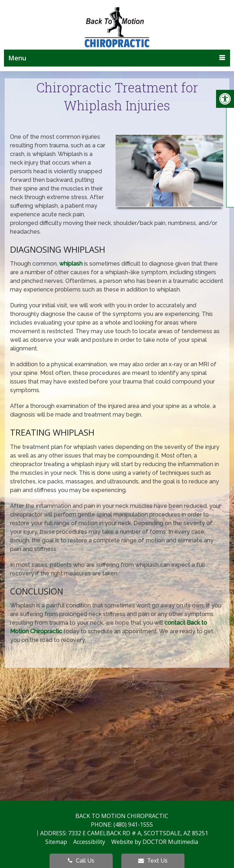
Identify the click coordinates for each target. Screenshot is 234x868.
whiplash (71, 264)
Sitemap (56, 842)
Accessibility (89, 842)
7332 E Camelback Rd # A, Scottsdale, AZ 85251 (138, 833)
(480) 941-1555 (133, 825)
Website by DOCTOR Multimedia (155, 842)
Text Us (153, 861)
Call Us (81, 861)
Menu (17, 58)
